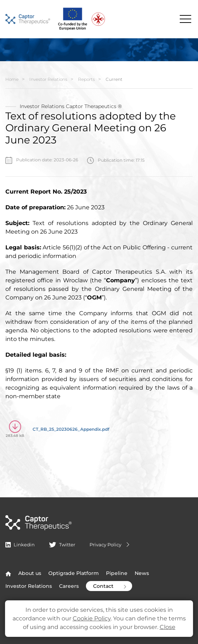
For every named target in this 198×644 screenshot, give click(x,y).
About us (30, 573)
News (142, 573)
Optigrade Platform (74, 573)
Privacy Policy (110, 545)
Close (168, 627)
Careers (69, 586)
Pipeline (117, 573)
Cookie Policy (92, 618)
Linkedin (20, 545)
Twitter (62, 545)
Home (12, 79)
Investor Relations (48, 79)
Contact (110, 586)
